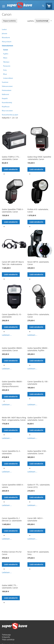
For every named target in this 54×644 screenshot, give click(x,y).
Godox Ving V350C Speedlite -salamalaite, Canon (39, 158)
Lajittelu (31, 21)
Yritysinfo (6, 637)
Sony (5, 70)
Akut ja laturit (7, 42)
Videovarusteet (7, 86)
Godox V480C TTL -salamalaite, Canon (10, 587)
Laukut (4, 29)
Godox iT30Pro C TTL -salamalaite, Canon (11, 158)
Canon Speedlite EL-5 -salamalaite (11, 452)
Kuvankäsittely (7, 102)
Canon (6, 50)
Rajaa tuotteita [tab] (9, 21)
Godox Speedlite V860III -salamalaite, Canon (12, 349)
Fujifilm (6, 54)
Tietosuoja (6, 635)
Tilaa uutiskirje (8, 639)
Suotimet (5, 82)
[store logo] (20, 5)
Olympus (6, 62)
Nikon (5, 58)
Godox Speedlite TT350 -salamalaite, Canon (38, 419)
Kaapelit (5, 98)
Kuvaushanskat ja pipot (10, 115)
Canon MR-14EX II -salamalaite (35, 519)
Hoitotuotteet (7, 90)
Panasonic (7, 66)
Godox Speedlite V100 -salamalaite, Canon (37, 452)
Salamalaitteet (7, 46)
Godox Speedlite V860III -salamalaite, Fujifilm (38, 349)
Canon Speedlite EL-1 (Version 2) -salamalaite (12, 519)
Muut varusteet (7, 111)
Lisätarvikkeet (8, 78)
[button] (4, 174)
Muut (5, 74)
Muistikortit (6, 37)
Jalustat (4, 33)
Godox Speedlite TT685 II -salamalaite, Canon (13, 211)
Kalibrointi (5, 94)
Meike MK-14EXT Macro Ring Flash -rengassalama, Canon (14, 419)
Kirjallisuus (6, 107)
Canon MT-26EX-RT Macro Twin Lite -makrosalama (13, 263)
